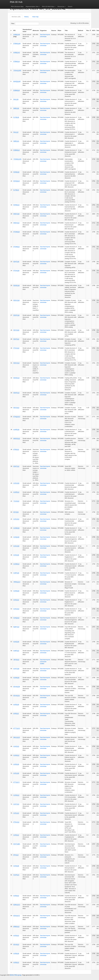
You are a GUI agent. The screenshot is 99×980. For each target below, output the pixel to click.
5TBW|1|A (17, 61)
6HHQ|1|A (17, 181)
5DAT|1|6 (16, 262)
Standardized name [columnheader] (27, 30)
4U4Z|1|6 (16, 642)
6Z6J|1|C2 (17, 916)
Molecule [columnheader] (36, 30)
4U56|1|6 (16, 953)
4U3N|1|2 (16, 795)
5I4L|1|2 (16, 132)
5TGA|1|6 (16, 271)
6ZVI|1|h (16, 512)
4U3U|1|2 (16, 519)
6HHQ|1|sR (17, 81)
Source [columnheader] (54, 30)
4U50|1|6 (16, 764)
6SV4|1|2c (17, 696)
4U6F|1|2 (16, 651)
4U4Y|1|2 (16, 804)
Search (70, 7)
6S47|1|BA (17, 844)
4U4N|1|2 (16, 755)
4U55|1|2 (16, 835)
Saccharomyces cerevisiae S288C (45, 662)
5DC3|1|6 (16, 330)
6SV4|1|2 (16, 944)
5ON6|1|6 (16, 172)
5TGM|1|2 (16, 247)
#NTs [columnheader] (94, 30)
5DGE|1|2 (16, 378)
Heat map (35, 17)
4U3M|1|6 (16, 528)
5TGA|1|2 (16, 348)
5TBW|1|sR (17, 44)
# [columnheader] (11, 30)
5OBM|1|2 (16, 150)
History (26, 17)
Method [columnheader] (81, 30)
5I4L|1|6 (16, 99)
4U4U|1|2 (16, 609)
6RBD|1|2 (16, 927)
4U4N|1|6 (16, 591)
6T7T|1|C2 (17, 728)
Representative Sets (32, 7)
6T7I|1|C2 (16, 782)
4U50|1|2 (16, 896)
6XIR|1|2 (16, 713)
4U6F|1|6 (16, 573)
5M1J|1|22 (17, 737)
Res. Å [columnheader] (89, 30)
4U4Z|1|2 (16, 746)
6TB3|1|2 (16, 449)
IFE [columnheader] (14, 30)
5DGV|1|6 (16, 300)
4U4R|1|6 (16, 430)
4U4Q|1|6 (16, 537)
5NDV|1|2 (16, 223)
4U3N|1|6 (16, 678)
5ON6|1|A (16, 205)
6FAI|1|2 (16, 855)
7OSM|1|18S (17, 159)
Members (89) (16, 17)
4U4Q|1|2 (16, 618)
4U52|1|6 (16, 555)
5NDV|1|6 (16, 214)
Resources (61, 7)
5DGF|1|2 (16, 393)
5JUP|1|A (16, 875)
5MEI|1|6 (16, 108)
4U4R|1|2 (16, 492)
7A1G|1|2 (16, 501)
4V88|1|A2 (17, 52)
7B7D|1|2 (16, 660)
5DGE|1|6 (16, 285)
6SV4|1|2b (17, 687)
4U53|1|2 (16, 935)
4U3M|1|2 (16, 564)
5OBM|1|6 (16, 90)
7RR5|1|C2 (17, 582)
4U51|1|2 (16, 813)
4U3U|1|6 (16, 483)
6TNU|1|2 (16, 822)
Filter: (18, 24)
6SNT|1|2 (16, 466)
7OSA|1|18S (17, 70)
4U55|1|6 (16, 705)
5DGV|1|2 (16, 363)
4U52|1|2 (16, 600)
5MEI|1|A (16, 141)
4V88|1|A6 (17, 35)
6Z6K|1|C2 (17, 905)
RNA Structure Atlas (17, 7)
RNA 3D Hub (16, 2)
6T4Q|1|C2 (17, 417)
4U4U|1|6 (16, 546)
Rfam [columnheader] (60, 30)
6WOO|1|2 (17, 438)
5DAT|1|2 (16, 339)
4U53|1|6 (16, 866)
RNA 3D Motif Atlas (48, 7)
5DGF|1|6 (16, 315)
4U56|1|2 (16, 962)
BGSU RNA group (16, 975)
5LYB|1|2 (16, 190)
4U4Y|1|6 (16, 669)
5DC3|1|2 (16, 408)
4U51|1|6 (16, 773)
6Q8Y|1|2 (16, 627)
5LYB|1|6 (16, 117)
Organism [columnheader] (43, 30)
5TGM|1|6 (16, 232)
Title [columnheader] (66, 30)
